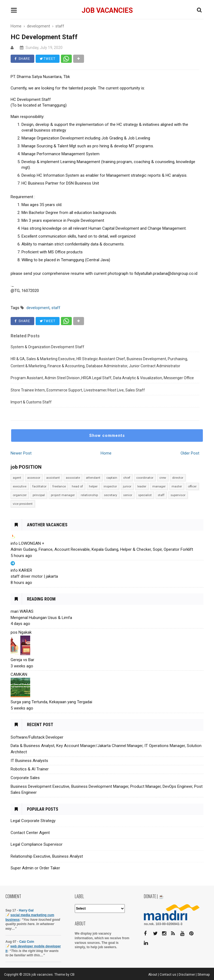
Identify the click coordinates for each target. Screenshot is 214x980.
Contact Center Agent (30, 833)
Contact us (168, 975)
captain (112, 478)
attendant (93, 478)
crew (163, 478)
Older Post (190, 453)
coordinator (145, 478)
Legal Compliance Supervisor (37, 844)
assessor (34, 478)
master (177, 486)
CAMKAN (19, 674)
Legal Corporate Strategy (33, 821)
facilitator (39, 486)
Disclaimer (187, 975)
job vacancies (107, 10)
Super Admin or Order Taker (35, 868)
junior (127, 486)
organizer (20, 495)
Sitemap (204, 975)
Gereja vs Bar (22, 660)
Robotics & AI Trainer (30, 769)
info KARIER (21, 570)
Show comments (107, 435)
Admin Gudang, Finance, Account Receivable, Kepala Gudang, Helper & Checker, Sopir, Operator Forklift (102, 549)
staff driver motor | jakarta (34, 576)
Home (106, 453)
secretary (111, 495)
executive (20, 486)
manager (159, 486)
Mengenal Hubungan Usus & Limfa (41, 618)
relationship (89, 495)
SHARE (22, 59)
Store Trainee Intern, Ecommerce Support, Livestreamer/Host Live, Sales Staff (78, 390)
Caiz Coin (27, 942)
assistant (53, 478)
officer (192, 486)
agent (17, 478)
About (153, 975)
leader (142, 486)
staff (161, 495)
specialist (145, 495)
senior (128, 495)
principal (39, 495)
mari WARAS (22, 611)
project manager (63, 495)
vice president (23, 504)
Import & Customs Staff (31, 402)
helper (93, 486)
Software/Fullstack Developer (37, 737)
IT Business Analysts (29, 761)
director (178, 478)
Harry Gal (26, 910)
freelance (59, 486)
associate (73, 478)
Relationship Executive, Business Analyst (47, 856)
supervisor (178, 495)
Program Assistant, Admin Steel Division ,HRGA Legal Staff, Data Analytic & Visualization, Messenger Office (102, 378)
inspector (110, 486)
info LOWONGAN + (27, 543)
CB (72, 975)
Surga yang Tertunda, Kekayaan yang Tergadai (51, 702)
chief (127, 478)
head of (77, 486)
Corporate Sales (25, 778)
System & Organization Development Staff (47, 347)
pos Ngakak (21, 632)
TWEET (48, 59)
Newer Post (21, 453)
